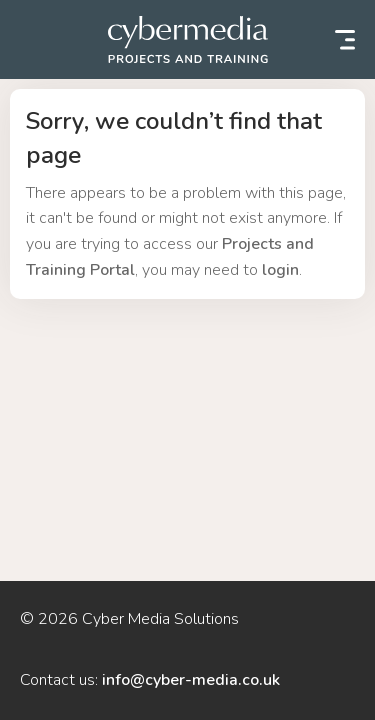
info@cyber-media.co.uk (191, 680)
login (280, 270)
